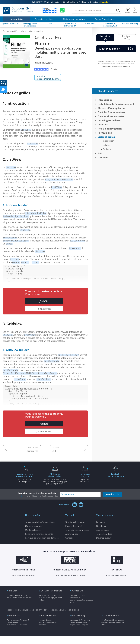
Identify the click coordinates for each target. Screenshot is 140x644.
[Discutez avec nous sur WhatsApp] (62, 10)
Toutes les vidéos (104, 542)
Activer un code (72, 542)
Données (103, 157)
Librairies (100, 530)
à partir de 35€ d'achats (85, 486)
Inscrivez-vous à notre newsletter (38, 502)
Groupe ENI (78, 599)
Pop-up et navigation (110, 129)
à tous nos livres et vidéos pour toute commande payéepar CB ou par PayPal (55, 487)
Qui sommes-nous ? (34, 534)
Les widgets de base (109, 120)
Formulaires (32, 459)
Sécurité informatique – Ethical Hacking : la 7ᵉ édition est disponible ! (70, 2)
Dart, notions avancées (111, 116)
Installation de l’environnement (116, 104)
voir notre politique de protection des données (40, 504)
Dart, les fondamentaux (111, 112)
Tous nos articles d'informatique (40, 530)
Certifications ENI (112, 624)
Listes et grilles (106, 137)
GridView (107, 149)
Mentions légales (33, 538)
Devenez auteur (104, 546)
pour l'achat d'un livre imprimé (25, 486)
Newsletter (101, 534)
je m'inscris (112, 503)
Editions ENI (18, 10)
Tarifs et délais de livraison (77, 538)
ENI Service (14, 624)
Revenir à (48, 78)
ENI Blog (13, 599)
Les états (103, 125)
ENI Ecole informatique (51, 599)
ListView (107, 145)
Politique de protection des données (42, 546)
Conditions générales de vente (39, 542)
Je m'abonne (44, 313)
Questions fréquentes (75, 530)
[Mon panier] (127, 10)
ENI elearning (79, 624)
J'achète (44, 305)
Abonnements (103, 538)
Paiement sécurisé (74, 534)
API (54, 459)
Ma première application (112, 108)
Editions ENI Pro (48, 624)
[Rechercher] (118, 10)
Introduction (105, 100)
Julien (44, 63)
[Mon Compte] (135, 10)
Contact (69, 546)
